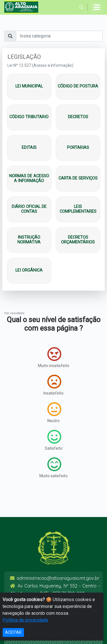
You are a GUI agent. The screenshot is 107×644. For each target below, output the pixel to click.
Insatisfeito (53, 385)
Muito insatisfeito (54, 357)
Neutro (54, 412)
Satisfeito (54, 440)
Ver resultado (14, 313)
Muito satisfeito (53, 468)
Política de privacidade (25, 620)
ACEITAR (13, 632)
